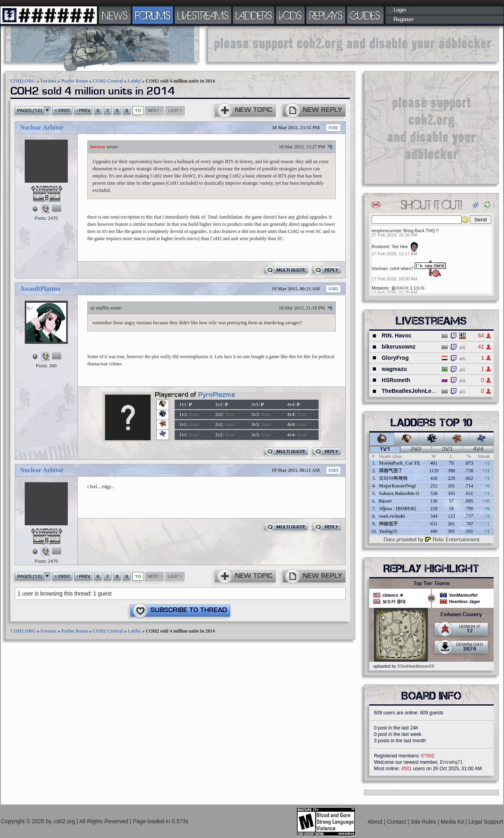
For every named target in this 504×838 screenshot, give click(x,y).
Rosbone (380, 246)
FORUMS (153, 15)
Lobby (134, 81)
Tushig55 (388, 531)
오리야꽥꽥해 (393, 478)
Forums (49, 81)
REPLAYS (326, 15)
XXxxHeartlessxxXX (416, 666)
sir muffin (99, 308)
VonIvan (380, 268)
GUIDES (365, 15)
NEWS (115, 15)
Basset (385, 501)
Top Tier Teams (432, 584)
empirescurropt (386, 231)
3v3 (447, 450)
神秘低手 (388, 524)
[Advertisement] (353, 44)
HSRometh (396, 380)
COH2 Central (108, 81)
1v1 (385, 450)
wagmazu (394, 369)
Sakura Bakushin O (399, 493)
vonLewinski (392, 516)
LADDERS (254, 15)
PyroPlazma (217, 395)
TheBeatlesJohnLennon (413, 391)
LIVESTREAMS (203, 15)
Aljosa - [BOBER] (397, 509)
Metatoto (380, 288)
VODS (290, 15)
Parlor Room (75, 81)
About (376, 822)
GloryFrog (395, 358)
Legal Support (486, 822)
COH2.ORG (23, 81)
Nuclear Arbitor (42, 127)
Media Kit (453, 822)
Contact (397, 822)
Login (400, 10)
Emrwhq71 (451, 762)
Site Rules (424, 822)
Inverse (98, 147)
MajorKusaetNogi (397, 486)
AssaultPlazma (40, 289)
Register (404, 20)
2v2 (416, 450)
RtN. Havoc (397, 335)
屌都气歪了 (391, 471)
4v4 (478, 450)
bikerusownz (399, 347)
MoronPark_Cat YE (400, 463)
